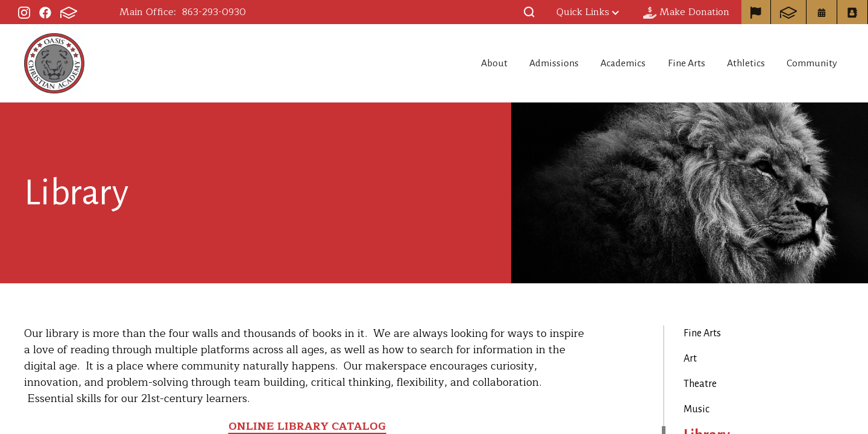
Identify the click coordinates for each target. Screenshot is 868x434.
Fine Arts (672, 63)
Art (690, 359)
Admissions (524, 63)
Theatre (700, 384)
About (455, 63)
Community (813, 63)
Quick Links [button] (588, 12)
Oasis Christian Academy (54, 63)
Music (697, 409)
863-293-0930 (214, 12)
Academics (600, 63)
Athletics (739, 63)
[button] (529, 12)
